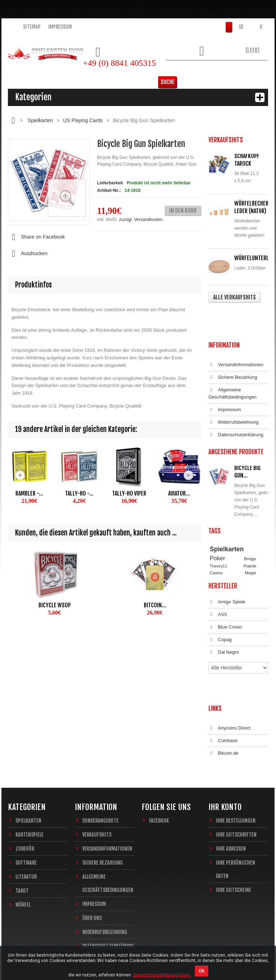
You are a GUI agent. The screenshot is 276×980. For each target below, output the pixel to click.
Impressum (60, 27)
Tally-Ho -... (79, 493)
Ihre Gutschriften (236, 791)
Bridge (250, 530)
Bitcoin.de (223, 717)
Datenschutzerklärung (236, 402)
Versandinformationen (236, 332)
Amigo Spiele (227, 589)
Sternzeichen (222, 557)
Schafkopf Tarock (247, 160)
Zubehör (25, 805)
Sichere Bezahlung (233, 345)
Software (26, 819)
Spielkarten (40, 120)
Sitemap (32, 27)
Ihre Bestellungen (236, 777)
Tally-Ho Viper (129, 493)
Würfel (23, 861)
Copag (220, 626)
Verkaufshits (97, 791)
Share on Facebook (36, 237)
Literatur (26, 833)
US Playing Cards (83, 120)
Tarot (22, 847)
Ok (201, 971)
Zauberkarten (222, 550)
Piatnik (250, 537)
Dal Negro (224, 639)
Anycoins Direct (229, 691)
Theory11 (218, 537)
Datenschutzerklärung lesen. (162, 975)
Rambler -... (29, 493)
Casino (216, 544)
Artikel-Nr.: (109, 190)
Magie (250, 544)
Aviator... (179, 493)
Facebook (159, 777)
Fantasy (245, 557)
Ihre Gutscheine (234, 846)
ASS (218, 601)
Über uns (92, 874)
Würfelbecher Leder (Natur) (251, 207)
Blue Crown (225, 614)
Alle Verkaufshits (234, 297)
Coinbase (223, 704)
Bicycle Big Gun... (247, 439)
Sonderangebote (100, 777)
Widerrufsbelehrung (234, 390)
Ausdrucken (28, 254)
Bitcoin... (155, 605)
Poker (218, 529)
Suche (257, 70)
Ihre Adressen (231, 805)
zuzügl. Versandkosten (141, 220)
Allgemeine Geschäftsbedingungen (233, 361)
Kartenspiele (29, 791)
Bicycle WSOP (55, 605)
